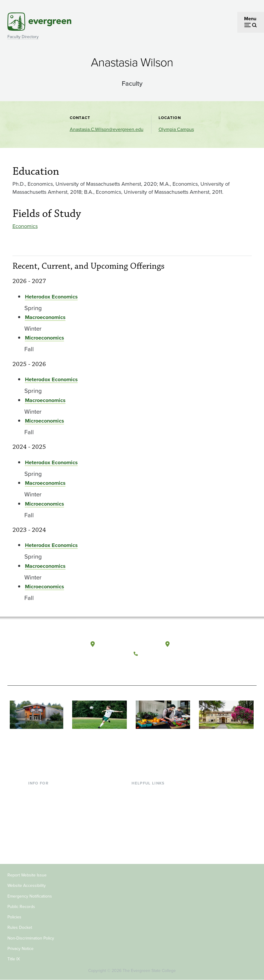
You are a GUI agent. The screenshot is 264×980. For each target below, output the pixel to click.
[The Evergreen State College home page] (33, 651)
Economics (25, 226)
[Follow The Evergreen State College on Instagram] (164, 668)
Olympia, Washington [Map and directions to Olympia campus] (121, 644)
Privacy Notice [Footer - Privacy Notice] (20, 949)
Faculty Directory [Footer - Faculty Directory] (149, 802)
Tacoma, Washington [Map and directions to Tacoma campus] (195, 644)
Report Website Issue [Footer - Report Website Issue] (27, 875)
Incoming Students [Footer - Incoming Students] (48, 802)
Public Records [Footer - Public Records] (21, 907)
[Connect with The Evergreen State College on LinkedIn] (176, 668)
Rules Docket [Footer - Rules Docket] (20, 927)
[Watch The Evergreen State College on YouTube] (152, 668)
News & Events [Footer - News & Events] (147, 841)
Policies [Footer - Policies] (14, 917)
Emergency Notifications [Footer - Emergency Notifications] (30, 896)
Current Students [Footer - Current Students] (46, 792)
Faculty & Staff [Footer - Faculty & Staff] (43, 821)
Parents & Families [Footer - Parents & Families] (47, 812)
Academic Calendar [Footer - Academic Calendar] (152, 831)
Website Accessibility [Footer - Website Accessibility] (27, 886)
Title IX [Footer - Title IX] (14, 959)
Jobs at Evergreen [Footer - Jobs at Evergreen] (150, 850)
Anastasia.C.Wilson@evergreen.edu (107, 129)
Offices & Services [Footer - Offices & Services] (150, 812)
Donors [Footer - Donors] (36, 831)
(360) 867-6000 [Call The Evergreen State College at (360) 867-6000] (158, 654)
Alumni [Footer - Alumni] (36, 841)
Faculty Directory (23, 37)
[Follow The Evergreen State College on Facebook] (140, 668)
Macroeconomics (45, 317)
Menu (250, 19)
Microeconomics (45, 338)
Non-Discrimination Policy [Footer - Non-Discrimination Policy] (31, 938)
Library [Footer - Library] (139, 792)
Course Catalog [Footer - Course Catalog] (148, 821)
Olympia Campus (176, 129)
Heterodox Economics (51, 297)
